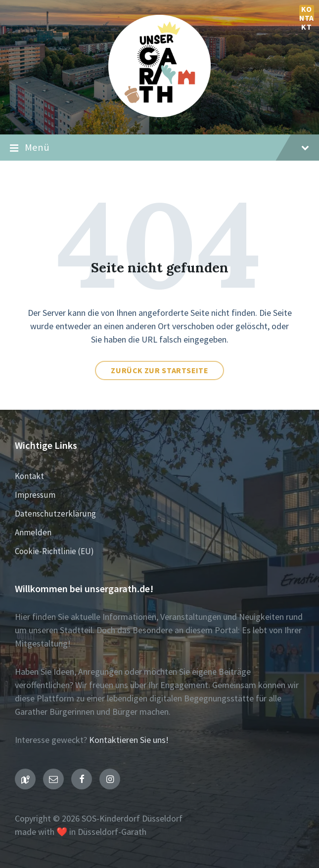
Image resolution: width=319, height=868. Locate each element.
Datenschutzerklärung (55, 514)
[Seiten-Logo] (159, 114)
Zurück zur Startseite (159, 370)
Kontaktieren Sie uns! (129, 740)
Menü (159, 148)
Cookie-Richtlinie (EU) (54, 551)
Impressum (35, 495)
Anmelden (33, 532)
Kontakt (307, 12)
